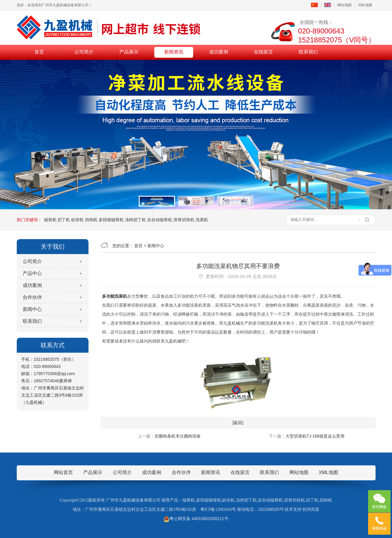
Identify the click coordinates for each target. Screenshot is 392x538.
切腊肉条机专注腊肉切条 (178, 436)
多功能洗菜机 (115, 296)
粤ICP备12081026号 (218, 509)
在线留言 (263, 52)
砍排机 (77, 220)
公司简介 (84, 52)
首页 (39, 52)
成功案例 (219, 52)
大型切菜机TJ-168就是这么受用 (315, 436)
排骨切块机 (184, 220)
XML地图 (365, 5)
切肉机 (91, 220)
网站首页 (63, 472)
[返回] (238, 423)
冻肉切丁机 (135, 220)
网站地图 (344, 5)
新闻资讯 (174, 52)
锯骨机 (50, 220)
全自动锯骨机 (160, 220)
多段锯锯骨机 (111, 220)
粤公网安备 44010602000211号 (196, 519)
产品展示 (129, 52)
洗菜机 (202, 220)
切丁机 (64, 220)
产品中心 (32, 273)
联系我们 (308, 52)
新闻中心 (32, 309)
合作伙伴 (32, 297)
